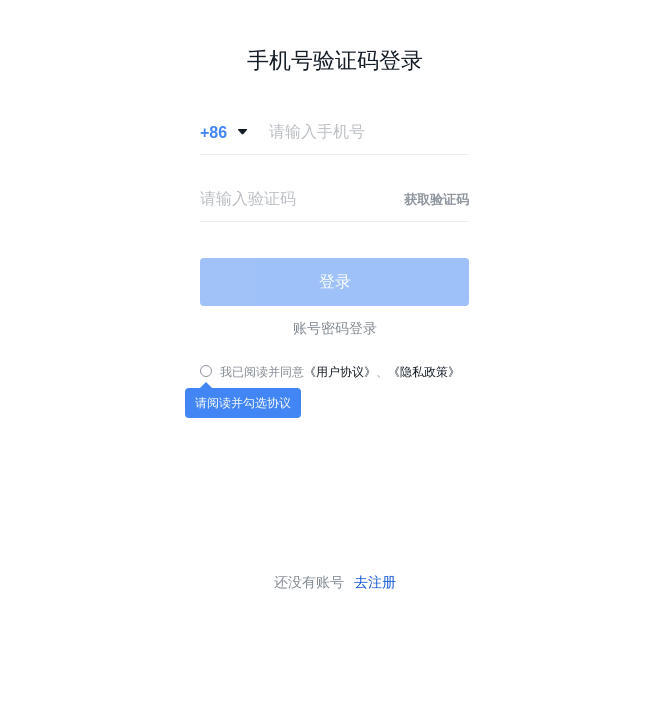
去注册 (375, 582)
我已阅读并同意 (262, 372)
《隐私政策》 (424, 372)
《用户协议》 (340, 372)
